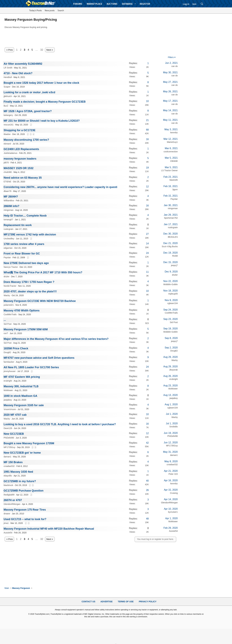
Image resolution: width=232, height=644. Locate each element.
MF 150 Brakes (13, 462)
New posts (50, 10)
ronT (6, 333)
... (5, 320)
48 (147, 519)
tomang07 (8, 220)
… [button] (37, 50)
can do (175, 66)
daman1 (7, 457)
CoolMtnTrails (10, 314)
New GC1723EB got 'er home (22, 453)
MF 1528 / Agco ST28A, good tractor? (28, 111)
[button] (135, 4)
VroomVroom (10, 409)
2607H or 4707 (13, 500)
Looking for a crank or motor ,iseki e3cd (29, 92)
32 (42, 50)
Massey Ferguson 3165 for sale (24, 405)
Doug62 (7, 352)
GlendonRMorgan (12, 504)
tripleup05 (173, 294)
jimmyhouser (10, 371)
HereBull (8, 77)
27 (147, 234)
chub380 (8, 172)
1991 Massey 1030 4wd (18, 472)
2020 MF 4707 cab (15, 415)
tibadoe (7, 134)
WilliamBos (9, 201)
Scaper (7, 87)
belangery (8, 115)
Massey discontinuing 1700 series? (26, 140)
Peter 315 (173, 474)
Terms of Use (126, 602)
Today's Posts (36, 10)
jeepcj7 (174, 265)
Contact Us (88, 602)
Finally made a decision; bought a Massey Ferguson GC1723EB (45, 102)
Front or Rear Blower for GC (22, 254)
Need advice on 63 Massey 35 (23, 178)
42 (147, 443)
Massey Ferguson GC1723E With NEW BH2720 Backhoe (40, 301)
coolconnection (171, 152)
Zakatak (174, 161)
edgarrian (8, 248)
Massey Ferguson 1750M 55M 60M (26, 329)
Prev (10, 50)
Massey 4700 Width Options (22, 311)
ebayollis (8, 476)
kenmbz (174, 133)
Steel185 (174, 180)
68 (147, 130)
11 (147, 272)
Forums (78, 4)
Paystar (174, 199)
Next (49, 50)
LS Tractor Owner (169, 170)
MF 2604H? (11, 197)
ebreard (7, 144)
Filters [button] (171, 57)
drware (7, 514)
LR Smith (8, 68)
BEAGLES (173, 237)
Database (127, 4)
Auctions (112, 4)
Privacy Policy (148, 602)
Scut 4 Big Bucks (170, 246)
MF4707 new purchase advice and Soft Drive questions (39, 358)
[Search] (202, 4)
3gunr (175, 189)
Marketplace (94, 4)
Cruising (174, 493)
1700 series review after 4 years (24, 244)
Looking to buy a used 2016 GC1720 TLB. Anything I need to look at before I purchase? (60, 424)
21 (147, 120)
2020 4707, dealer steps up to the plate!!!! (30, 291)
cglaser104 (173, 303)
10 (147, 101)
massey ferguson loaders (20, 159)
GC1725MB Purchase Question (24, 491)
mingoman (9, 210)
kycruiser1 (173, 512)
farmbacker (9, 362)
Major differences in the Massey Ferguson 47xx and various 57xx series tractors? (56, 339)
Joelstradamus (10, 153)
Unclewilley (9, 239)
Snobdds (174, 427)
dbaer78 (7, 191)
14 (147, 244)
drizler (6, 277)
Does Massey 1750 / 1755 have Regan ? (29, 282)
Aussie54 (8, 533)
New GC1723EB (14, 434)
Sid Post (8, 324)
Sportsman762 (171, 218)
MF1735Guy (9, 447)
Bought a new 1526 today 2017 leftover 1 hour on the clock (41, 83)
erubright (8, 381)
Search (61, 10)
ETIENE (7, 182)
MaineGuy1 (172, 142)
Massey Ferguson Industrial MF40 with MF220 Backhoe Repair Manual (49, 529)
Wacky (7, 295)
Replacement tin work (18, 225)
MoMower (8, 390)
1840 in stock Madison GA (20, 396)
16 (147, 139)
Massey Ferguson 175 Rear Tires (25, 510)
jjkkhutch (8, 96)
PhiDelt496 (9, 438)
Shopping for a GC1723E (20, 130)
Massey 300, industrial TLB (21, 386)
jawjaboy (8, 400)
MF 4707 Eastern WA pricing (22, 377)
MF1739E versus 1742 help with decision (30, 235)
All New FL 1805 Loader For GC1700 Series (31, 367)
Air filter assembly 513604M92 (23, 64)
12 (147, 187)
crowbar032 (9, 466)
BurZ (6, 106)
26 (147, 490)
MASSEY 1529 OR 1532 (19, 168)
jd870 (6, 163)
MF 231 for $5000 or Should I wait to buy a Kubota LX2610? (42, 121)
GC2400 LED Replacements (21, 149)
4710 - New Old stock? (18, 73)
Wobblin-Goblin (171, 284)
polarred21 (9, 305)
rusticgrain (9, 229)
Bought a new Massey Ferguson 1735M (29, 443)
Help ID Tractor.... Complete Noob (25, 216)
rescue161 (9, 125)
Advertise (106, 602)
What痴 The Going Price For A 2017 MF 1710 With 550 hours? (43, 272)
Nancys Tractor (11, 267)
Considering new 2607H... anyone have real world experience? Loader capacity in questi (60, 187)
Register (145, 4)
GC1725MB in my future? (20, 481)
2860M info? (11, 206)
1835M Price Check (16, 348)
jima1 (6, 523)
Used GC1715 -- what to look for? (25, 519)
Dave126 (8, 428)
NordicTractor (10, 286)
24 (147, 253)
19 (147, 168)
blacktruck (8, 485)
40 (147, 481)
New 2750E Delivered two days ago (26, 263)
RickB (175, 256)
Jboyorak (173, 370)
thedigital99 (9, 495)
